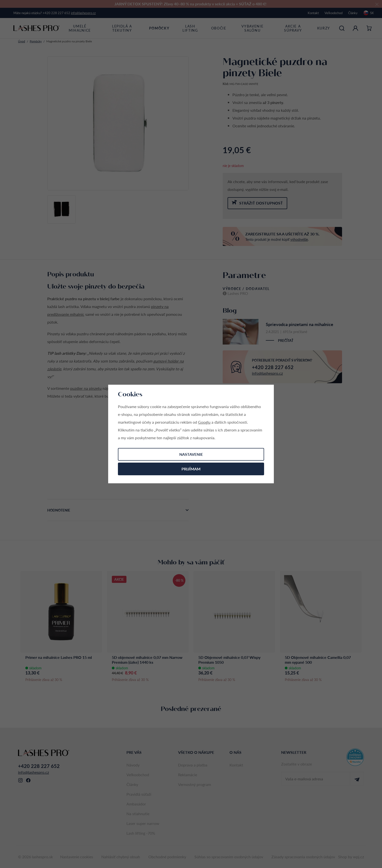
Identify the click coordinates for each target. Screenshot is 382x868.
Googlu (204, 422)
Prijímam (191, 469)
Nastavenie (191, 454)
